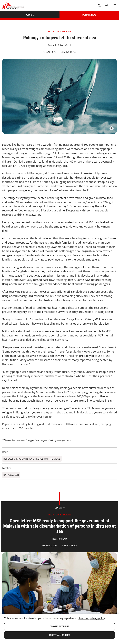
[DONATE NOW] (89, 15)
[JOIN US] (30, 15)
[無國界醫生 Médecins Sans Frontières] (13, 5)
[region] (59, 629)
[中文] (107, 5)
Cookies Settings (59, 626)
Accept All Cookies (60, 635)
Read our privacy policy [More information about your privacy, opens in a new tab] (92, 618)
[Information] (112, 128)
